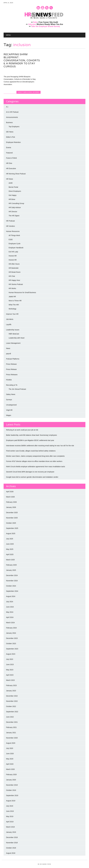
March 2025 (10, 560)
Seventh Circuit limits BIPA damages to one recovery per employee (30, 472)
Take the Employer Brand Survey (46, 26)
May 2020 (10, 759)
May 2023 (10, 670)
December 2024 (12, 575)
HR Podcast (10, 221)
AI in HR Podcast (12, 112)
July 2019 (10, 806)
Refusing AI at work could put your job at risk (22, 430)
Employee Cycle (15, 244)
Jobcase (32, 24)
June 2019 (10, 811)
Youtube (43, 8)
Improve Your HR (12, 314)
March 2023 (10, 680)
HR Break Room (15, 272)
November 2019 (12, 785)
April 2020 (10, 764)
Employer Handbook (16, 248)
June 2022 (10, 717)
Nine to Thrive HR (15, 301)
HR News (36, 92)
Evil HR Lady (13, 252)
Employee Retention (13, 142)
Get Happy (13, 195)
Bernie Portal (13, 187)
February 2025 (11, 565)
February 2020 (11, 775)
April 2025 (10, 554)
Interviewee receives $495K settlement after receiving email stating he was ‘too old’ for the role (40, 446)
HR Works (12, 288)
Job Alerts (10, 319)
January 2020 (11, 780)
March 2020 (10, 769)
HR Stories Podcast (16, 284)
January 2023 (11, 691)
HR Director (13, 212)
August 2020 (11, 743)
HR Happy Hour (14, 280)
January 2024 (11, 633)
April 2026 (10, 492)
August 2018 (11, 853)
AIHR (11, 183)
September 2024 (12, 591)
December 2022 (12, 696)
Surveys (9, 400)
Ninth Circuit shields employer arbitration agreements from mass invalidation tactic (36, 467)
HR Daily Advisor (15, 207)
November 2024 (12, 581)
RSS (47, 8)
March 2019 (10, 827)
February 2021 (11, 727)
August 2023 (11, 654)
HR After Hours (14, 264)
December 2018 (12, 837)
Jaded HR (12, 297)
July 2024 (10, 602)
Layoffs (9, 324)
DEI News (10, 132)
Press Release (11, 364)
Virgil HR (9, 410)
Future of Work (11, 158)
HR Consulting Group (16, 203)
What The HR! (14, 305)
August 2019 (11, 801)
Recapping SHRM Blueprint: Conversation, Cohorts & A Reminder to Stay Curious (22, 60)
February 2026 (11, 502)
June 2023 (10, 664)
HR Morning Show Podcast (16, 174)
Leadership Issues (13, 330)
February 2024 (11, 628)
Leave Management (13, 343)
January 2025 (11, 570)
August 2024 (11, 596)
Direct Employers (25, 92)
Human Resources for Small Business (22, 292)
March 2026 (10, 497)
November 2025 (12, 518)
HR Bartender (14, 268)
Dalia (35, 22)
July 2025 (10, 539)
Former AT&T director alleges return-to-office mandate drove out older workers (34, 461)
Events (9, 148)
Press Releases (12, 375)
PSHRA (9, 380)
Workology (13, 309)
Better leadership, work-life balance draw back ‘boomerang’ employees (32, 435)
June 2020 (10, 754)
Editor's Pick (11, 137)
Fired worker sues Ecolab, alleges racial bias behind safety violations (31, 451)
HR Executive (11, 168)
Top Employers (14, 127)
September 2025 (12, 528)
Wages (9, 415)
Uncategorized (11, 405)
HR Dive (9, 163)
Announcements (12, 117)
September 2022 (12, 712)
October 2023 (11, 644)
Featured (9, 153)
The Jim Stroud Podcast (17, 389)
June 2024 (10, 607)
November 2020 (12, 738)
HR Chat (12, 276)
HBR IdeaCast (14, 334)
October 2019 (11, 790)
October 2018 (11, 848)
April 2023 (10, 675)
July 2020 (10, 748)
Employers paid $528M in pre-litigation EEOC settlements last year (30, 440)
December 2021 (12, 722)
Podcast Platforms (13, 359)
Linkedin (38, 8)
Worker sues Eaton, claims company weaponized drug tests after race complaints (35, 456)
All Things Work (14, 235)
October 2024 (11, 586)
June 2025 (10, 544)
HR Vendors (10, 226)
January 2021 (11, 733)
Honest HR (13, 256)
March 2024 (10, 623)
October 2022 (11, 706)
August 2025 (11, 533)
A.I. (7, 107)
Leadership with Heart (17, 338)
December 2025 (12, 513)
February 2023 (11, 685)
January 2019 (11, 832)
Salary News (11, 394)
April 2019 (10, 822)
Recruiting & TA (12, 385)
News (8, 348)
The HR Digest (14, 216)
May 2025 (10, 549)
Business (9, 122)
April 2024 (10, 617)
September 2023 (12, 649)
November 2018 (12, 843)
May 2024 (10, 612)
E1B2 (11, 240)
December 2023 (12, 638)
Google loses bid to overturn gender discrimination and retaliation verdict (32, 477)
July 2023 (10, 659)
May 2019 (10, 816)
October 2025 (11, 523)
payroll (9, 354)
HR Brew (12, 199)
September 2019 (12, 795)
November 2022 (12, 701)
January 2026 (11, 507)
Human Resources (13, 231)
